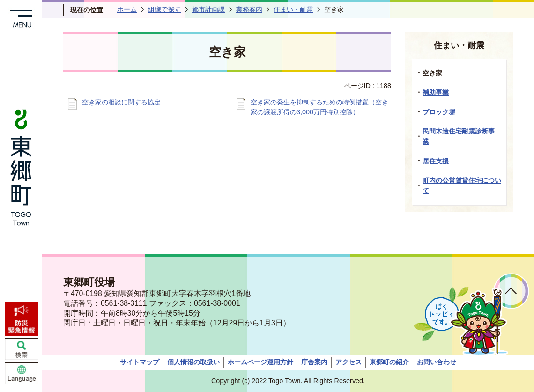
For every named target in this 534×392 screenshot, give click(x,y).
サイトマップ (140, 362)
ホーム (127, 9)
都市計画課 (208, 9)
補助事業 (436, 92)
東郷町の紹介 (389, 362)
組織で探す (164, 9)
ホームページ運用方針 (260, 362)
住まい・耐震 (293, 9)
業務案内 (249, 9)
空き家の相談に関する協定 (121, 102)
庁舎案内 (314, 362)
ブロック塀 (439, 112)
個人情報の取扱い (193, 362)
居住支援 (436, 161)
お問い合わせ (437, 362)
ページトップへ (511, 291)
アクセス (349, 362)
